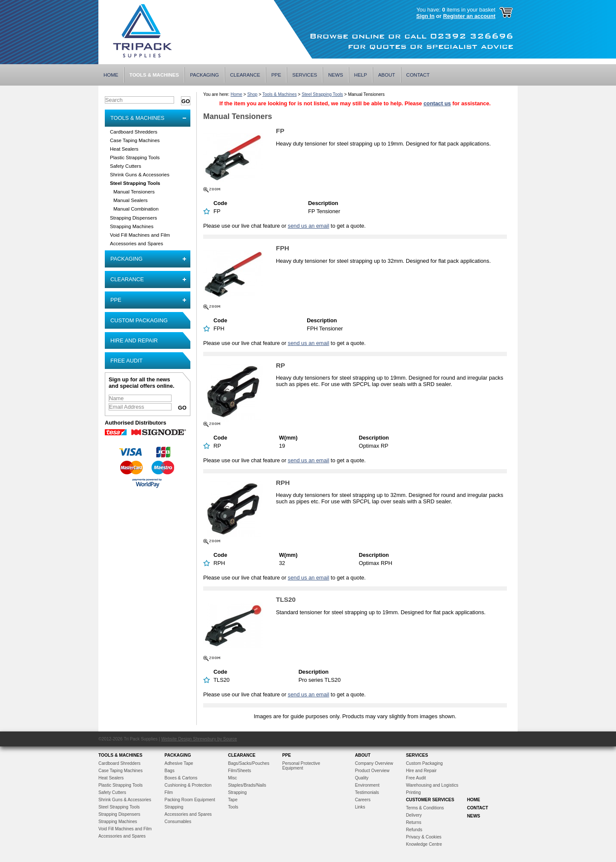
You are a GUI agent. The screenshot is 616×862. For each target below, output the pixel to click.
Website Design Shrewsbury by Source (199, 739)
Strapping (174, 807)
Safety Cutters (126, 166)
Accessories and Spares (136, 244)
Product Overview (372, 771)
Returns (414, 822)
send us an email (309, 226)
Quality (362, 778)
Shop (252, 94)
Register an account (469, 16)
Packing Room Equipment (190, 800)
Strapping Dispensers (133, 218)
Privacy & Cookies (424, 837)
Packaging (204, 75)
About (387, 75)
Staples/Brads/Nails (247, 785)
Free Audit (126, 361)
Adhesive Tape (179, 763)
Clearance (245, 75)
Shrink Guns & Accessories (140, 175)
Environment (367, 785)
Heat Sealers (124, 149)
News (336, 75)
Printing (413, 792)
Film (169, 792)
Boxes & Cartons (181, 778)
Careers (363, 800)
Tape (233, 800)
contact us (437, 103)
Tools (233, 807)
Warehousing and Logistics (432, 785)
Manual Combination (136, 209)
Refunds (414, 830)
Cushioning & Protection (188, 785)
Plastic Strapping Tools (135, 158)
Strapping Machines (132, 226)
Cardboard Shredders (134, 132)
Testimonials (367, 792)
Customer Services (430, 800)
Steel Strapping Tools (135, 183)
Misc (232, 778)
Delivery (414, 815)
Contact (418, 75)
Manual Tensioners (134, 192)
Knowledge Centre (424, 844)
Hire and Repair (134, 340)
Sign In (425, 16)
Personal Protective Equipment (301, 766)
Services (305, 75)
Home (111, 75)
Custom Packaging (139, 320)
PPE (276, 75)
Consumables (178, 822)
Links (360, 807)
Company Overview (374, 763)
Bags (170, 771)
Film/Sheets (240, 771)
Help (361, 75)
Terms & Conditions (425, 808)
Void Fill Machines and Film (140, 235)
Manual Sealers (130, 200)
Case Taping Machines (135, 140)
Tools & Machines (154, 75)
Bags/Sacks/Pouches (249, 763)
